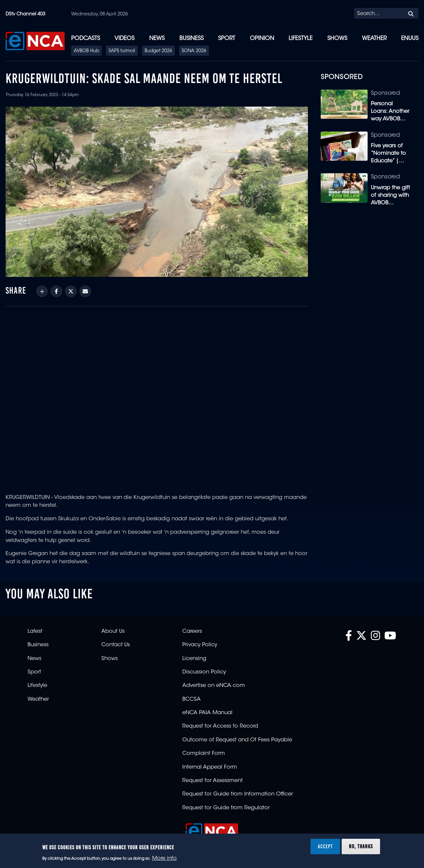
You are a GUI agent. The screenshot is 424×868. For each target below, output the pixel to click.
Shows (337, 39)
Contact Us (116, 645)
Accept (325, 846)
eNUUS (410, 39)
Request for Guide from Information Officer (238, 794)
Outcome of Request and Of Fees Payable (237, 740)
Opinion (262, 39)
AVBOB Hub (86, 51)
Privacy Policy (200, 645)
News (157, 39)
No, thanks (361, 846)
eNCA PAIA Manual (207, 713)
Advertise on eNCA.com (214, 686)
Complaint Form (204, 754)
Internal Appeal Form (210, 767)
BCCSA (192, 699)
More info (164, 858)
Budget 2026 (158, 51)
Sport (227, 39)
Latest (35, 631)
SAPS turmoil (122, 51)
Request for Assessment (212, 781)
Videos (124, 39)
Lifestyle (301, 39)
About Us (113, 631)
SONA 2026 (194, 51)
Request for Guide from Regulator (226, 808)
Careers (192, 631)
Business (192, 39)
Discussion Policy (204, 672)
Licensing (194, 659)
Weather (374, 39)
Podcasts (86, 39)
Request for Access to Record (220, 726)
